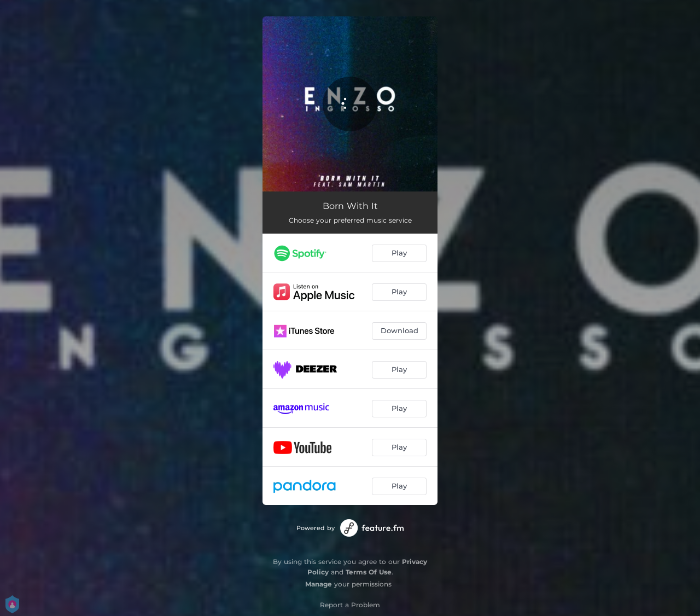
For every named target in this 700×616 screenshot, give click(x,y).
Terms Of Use (369, 572)
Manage (319, 584)
